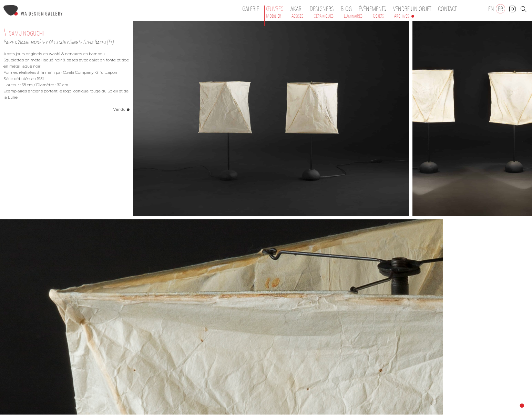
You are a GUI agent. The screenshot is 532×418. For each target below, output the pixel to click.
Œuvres (277, 9)
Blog (346, 9)
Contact (447, 9)
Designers (324, 9)
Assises (297, 16)
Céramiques (324, 16)
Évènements (374, 9)
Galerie (251, 9)
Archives (402, 16)
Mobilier (274, 16)
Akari (297, 9)
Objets (378, 16)
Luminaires (353, 16)
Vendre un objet (412, 9)
